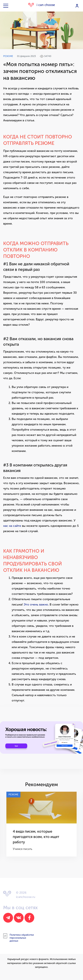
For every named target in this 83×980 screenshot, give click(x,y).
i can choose (41, 5)
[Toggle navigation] (6, 6)
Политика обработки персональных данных (19, 937)
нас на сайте (12, 526)
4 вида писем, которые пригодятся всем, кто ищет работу (33, 836)
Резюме (8, 56)
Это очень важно (36, 605)
